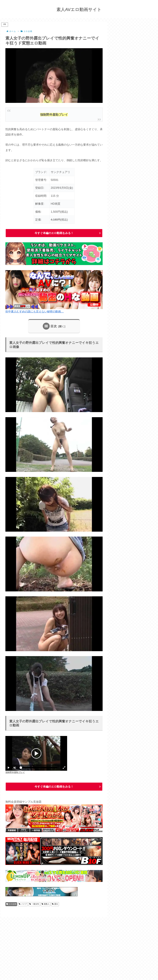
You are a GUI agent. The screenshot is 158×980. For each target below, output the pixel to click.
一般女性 (34, 904)
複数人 (46, 904)
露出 (55, 904)
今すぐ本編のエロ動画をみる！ (54, 233)
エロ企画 (11, 904)
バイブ (23, 904)
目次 (54, 326)
